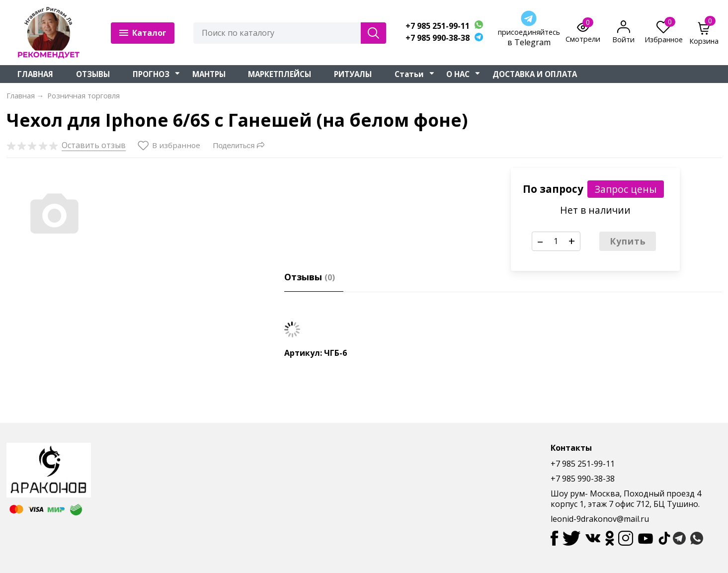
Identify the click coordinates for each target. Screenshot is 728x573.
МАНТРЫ (209, 74)
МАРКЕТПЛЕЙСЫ (280, 74)
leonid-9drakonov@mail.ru (600, 519)
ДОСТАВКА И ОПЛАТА (535, 74)
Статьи (409, 74)
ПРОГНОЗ (151, 74)
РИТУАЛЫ (353, 74)
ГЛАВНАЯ (35, 74)
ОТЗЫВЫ (93, 74)
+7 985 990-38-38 (438, 38)
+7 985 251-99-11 (438, 26)
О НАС (458, 74)
